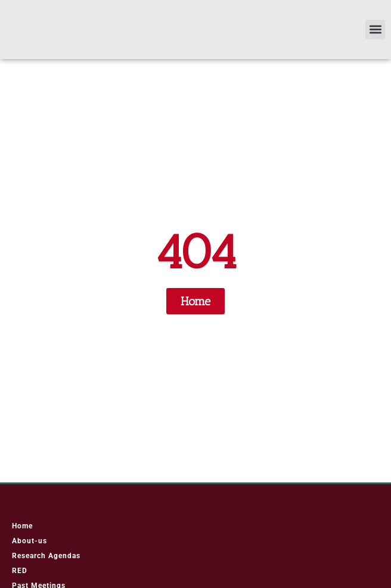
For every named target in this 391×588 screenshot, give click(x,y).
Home (22, 531)
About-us (30, 546)
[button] (375, 32)
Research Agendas (46, 561)
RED (20, 576)
